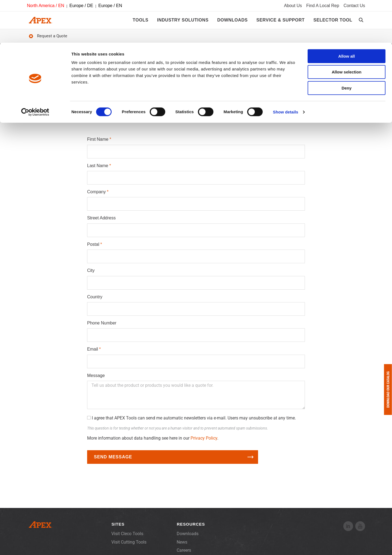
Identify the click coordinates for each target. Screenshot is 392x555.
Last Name (98, 169)
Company (96, 196)
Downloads (188, 537)
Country (95, 301)
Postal (93, 248)
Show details (286, 69)
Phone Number (102, 327)
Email (93, 353)
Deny (347, 45)
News (182, 546)
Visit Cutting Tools (129, 546)
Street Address (101, 222)
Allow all (347, 13)
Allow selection (346, 30)
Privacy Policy (204, 442)
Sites (118, 528)
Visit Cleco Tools (127, 537)
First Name (98, 143)
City (91, 274)
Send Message (113, 461)
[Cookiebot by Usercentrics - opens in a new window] (35, 69)
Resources (191, 528)
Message (96, 379)
